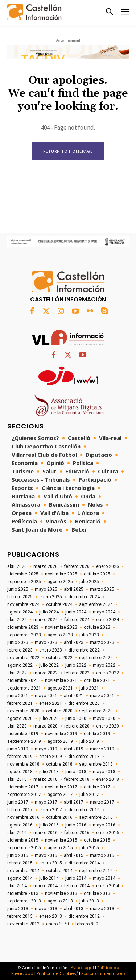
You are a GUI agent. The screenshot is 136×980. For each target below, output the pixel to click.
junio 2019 (18, 749)
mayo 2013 (46, 909)
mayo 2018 (104, 772)
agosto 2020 (20, 719)
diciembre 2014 (84, 863)
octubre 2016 (59, 817)
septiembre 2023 (24, 635)
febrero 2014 (77, 886)
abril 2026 (17, 566)
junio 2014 (76, 878)
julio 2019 (89, 741)
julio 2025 (89, 582)
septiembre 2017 (24, 795)
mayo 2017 (46, 802)
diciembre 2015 (23, 840)
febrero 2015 (20, 863)
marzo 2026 (46, 566)
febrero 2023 (20, 650)
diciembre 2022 (84, 650)
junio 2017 (18, 802)
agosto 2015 (60, 848)
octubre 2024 (59, 604)
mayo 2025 (46, 589)
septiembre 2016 (96, 817)
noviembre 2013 (61, 893)
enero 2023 (51, 650)
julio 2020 (49, 719)
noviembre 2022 (23, 658)
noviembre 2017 (61, 787)
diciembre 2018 (84, 757)
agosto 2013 (60, 901)
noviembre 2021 (61, 680)
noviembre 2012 (23, 924)
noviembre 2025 (61, 574)
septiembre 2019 (24, 741)
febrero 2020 (77, 726)
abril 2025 (74, 589)
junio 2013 (18, 909)
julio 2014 (49, 878)
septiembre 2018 (96, 764)
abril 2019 (74, 749)
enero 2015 (51, 863)
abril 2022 (17, 673)
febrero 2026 (77, 566)
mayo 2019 (46, 749)
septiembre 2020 (96, 711)
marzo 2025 (102, 589)
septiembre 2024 (96, 604)
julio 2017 (89, 795)
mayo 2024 (104, 612)
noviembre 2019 (61, 734)
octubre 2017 (97, 787)
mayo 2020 (104, 719)
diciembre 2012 (84, 916)
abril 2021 (74, 696)
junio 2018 (76, 772)
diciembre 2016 (84, 810)
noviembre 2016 (23, 817)
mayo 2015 (46, 855)
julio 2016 (49, 825)
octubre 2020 (59, 711)
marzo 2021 (102, 696)
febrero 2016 (77, 833)
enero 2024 (108, 620)
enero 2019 (51, 757)
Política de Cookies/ (57, 973)
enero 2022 (108, 673)
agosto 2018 (20, 772)
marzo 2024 (46, 620)
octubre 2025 (97, 574)
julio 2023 (89, 635)
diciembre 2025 (23, 574)
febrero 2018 (77, 779)
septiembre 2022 (96, 658)
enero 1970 (57, 924)
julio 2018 (49, 772)
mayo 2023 (46, 642)
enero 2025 (51, 597)
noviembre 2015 (61, 840)
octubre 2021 (97, 680)
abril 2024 (17, 620)
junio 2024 (76, 612)
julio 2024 (49, 612)
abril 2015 (74, 855)
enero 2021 (51, 703)
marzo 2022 (46, 673)
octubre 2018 (59, 764)
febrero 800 (87, 924)
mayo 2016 (104, 825)
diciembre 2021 (23, 680)
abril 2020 (17, 726)
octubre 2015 (97, 840)
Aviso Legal (82, 968)
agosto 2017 (60, 795)
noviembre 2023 (61, 627)
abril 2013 (74, 909)
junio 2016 (76, 825)
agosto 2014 (20, 878)
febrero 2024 (77, 620)
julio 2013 (89, 901)
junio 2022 (76, 665)
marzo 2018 (46, 779)
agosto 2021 (60, 688)
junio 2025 (18, 589)
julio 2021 (89, 688)
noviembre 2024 (23, 604)
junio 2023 (18, 642)
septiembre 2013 (24, 901)
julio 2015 (89, 848)
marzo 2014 (46, 886)
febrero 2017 (20, 810)
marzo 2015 (102, 855)
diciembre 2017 (23, 787)
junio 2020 (76, 719)
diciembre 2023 (23, 627)
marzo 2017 (102, 802)
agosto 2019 (60, 741)
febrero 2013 (20, 916)
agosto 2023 (60, 635)
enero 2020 (108, 726)
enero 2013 (51, 916)
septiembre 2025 (24, 582)
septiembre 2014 (96, 871)
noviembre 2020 (23, 711)
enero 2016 (108, 833)
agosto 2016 (20, 825)
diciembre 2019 (23, 734)
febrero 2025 (20, 597)
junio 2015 (18, 855)
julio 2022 (49, 665)
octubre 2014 (59, 871)
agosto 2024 (20, 612)
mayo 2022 (104, 665)
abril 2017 (74, 802)
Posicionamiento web (103, 973)
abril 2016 (17, 833)
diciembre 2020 (84, 703)
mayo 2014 (104, 878)
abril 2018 (17, 779)
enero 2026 (108, 566)
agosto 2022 (20, 665)
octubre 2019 (97, 734)
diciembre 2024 (84, 597)
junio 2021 (18, 696)
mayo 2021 (46, 696)
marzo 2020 (46, 726)
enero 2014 (108, 886)
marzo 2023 (102, 642)
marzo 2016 (46, 833)
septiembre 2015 (24, 848)
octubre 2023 (97, 627)
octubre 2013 (97, 893)
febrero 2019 (20, 757)
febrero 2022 (77, 673)
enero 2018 (108, 779)
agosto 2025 (60, 582)
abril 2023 (74, 642)
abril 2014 (17, 886)
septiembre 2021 (24, 688)
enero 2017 (51, 810)
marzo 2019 (102, 749)
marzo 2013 (102, 909)
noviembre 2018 (23, 764)
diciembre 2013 (23, 893)
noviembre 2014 (23, 871)
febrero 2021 (20, 703)
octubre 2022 (59, 658)
